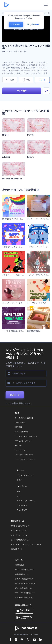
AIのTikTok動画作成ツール (25, 593)
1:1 (42, 80)
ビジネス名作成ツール (23, 588)
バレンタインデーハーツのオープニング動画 (19, 303)
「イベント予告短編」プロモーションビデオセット (21, 331)
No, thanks (33, 24)
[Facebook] (11, 640)
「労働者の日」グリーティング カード (17, 247)
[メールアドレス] (26, 383)
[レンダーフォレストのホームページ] (7, 5)
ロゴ (19, 496)
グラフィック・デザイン (26, 501)
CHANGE (16, 24)
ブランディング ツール (25, 475)
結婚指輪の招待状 (34, 331)
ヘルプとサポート (22, 432)
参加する (15, 395)
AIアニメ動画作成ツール (24, 570)
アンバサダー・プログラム (25, 459)
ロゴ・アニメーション (19, 535)
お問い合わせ (20, 422)
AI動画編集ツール (22, 574)
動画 (19, 491)
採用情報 (19, 427)
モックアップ (22, 510)
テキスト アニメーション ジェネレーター (26, 544)
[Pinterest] (22, 640)
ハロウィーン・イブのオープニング (16, 275)
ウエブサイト (22, 505)
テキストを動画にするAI (24, 579)
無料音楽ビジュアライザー (21, 526)
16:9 (10, 80)
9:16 (26, 80)
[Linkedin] (41, 640)
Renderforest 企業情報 (24, 418)
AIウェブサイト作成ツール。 (26, 583)
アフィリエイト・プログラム (26, 436)
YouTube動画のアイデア (25, 597)
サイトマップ (20, 450)
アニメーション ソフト (19, 531)
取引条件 (19, 446)
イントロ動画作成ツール (20, 540)
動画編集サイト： (17, 549)
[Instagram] (16, 640)
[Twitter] (28, 640)
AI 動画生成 (20, 565)
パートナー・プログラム (24, 455)
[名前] (26, 373)
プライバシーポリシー (24, 441)
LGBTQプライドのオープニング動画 (16, 219)
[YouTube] (34, 640)
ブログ (19, 480)
